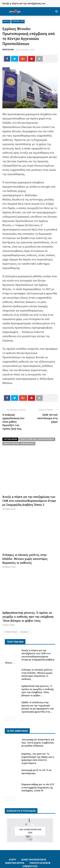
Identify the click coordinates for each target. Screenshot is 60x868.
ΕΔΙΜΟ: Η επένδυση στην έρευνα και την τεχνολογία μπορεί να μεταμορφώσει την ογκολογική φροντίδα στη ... (38, 707)
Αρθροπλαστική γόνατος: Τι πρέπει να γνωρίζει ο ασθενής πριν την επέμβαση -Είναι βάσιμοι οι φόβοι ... (38, 691)
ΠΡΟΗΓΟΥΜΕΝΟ (10, 632)
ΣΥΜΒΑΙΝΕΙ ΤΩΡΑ (18, 21)
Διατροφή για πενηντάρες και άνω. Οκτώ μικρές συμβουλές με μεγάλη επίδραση (38, 743)
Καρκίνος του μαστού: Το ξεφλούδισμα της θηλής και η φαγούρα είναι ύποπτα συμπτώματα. (38, 758)
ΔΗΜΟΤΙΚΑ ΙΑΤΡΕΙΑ (15, 863)
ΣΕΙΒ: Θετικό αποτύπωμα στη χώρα (47, 418)
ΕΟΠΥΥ (12, 860)
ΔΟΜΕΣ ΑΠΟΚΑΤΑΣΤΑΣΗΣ (34, 860)
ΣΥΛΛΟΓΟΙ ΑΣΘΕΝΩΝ (40, 863)
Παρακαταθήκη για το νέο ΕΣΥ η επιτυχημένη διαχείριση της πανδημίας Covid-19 (38, 788)
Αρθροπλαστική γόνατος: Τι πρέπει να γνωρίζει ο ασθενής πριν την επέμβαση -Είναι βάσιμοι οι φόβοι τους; (28, 617)
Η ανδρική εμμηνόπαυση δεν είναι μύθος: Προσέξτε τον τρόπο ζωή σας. (13, 422)
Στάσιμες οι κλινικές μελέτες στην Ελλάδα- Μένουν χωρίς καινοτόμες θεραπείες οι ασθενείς (25, 559)
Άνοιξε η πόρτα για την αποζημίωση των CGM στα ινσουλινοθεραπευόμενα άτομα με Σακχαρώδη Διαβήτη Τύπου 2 (29, 501)
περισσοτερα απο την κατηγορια (19, 444)
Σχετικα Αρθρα (10, 439)
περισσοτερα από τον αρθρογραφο (37, 439)
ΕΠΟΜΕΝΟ (25, 632)
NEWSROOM (8, 50)
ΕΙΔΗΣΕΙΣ (6, 21)
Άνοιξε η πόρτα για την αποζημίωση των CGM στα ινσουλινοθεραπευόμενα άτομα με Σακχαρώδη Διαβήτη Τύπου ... (30, 657)
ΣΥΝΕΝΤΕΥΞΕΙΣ (30, 866)
